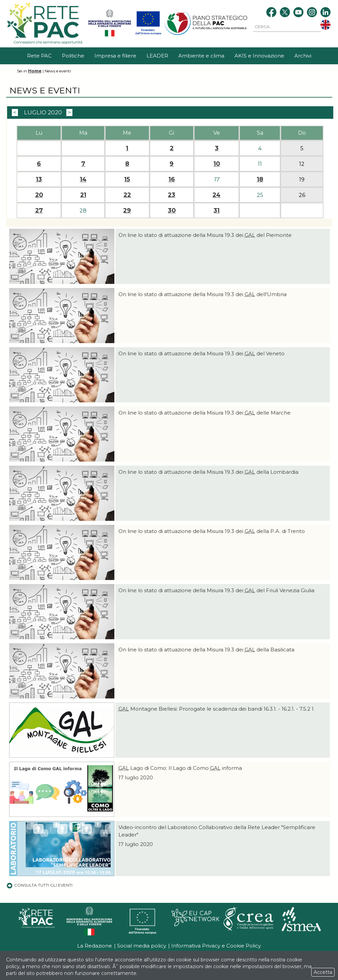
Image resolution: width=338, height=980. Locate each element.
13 (39, 179)
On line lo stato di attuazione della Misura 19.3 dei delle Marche (205, 413)
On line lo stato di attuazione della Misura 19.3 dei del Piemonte (205, 235)
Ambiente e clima (201, 56)
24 (217, 195)
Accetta (323, 972)
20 (39, 195)
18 (260, 179)
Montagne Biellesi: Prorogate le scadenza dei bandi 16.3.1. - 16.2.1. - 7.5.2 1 (216, 709)
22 (127, 195)
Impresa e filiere (115, 56)
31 (217, 210)
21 (83, 195)
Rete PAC (39, 56)
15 (127, 179)
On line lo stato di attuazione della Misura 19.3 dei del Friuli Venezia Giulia (216, 590)
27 (39, 210)
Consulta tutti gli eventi (39, 885)
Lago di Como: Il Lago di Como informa (180, 768)
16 (172, 179)
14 (83, 179)
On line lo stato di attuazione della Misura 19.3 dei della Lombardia (208, 472)
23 (172, 195)
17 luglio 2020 (136, 777)
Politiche (73, 56)
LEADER (157, 56)
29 (127, 210)
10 (217, 164)
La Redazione (95, 946)
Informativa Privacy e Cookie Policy (216, 946)
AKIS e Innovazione (259, 56)
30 (172, 210)
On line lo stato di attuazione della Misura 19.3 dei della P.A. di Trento (212, 531)
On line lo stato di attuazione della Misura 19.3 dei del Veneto (201, 353)
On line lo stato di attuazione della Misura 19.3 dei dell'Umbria (202, 294)
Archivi (303, 56)
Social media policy (142, 946)
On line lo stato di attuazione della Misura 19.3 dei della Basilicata (206, 650)
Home (35, 71)
